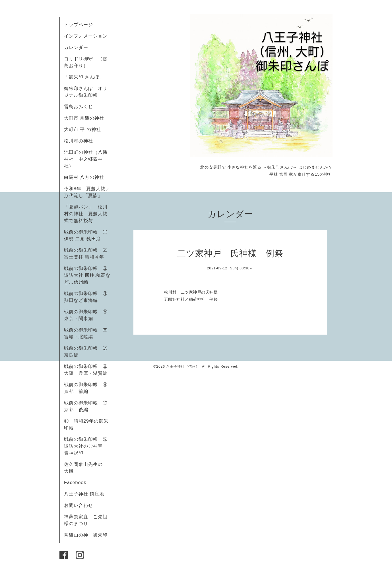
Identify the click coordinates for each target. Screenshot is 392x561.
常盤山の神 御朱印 (86, 535)
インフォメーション (86, 36)
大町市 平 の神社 (82, 129)
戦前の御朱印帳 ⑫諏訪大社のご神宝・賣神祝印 (86, 446)
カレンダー (76, 47)
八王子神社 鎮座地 (84, 494)
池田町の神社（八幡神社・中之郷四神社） (86, 159)
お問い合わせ (79, 505)
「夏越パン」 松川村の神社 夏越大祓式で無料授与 (86, 214)
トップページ (79, 25)
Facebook (78, 483)
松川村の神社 (79, 141)
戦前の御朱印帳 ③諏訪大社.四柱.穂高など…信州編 (87, 275)
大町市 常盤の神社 (84, 118)
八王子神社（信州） (183, 367)
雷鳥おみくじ (79, 107)
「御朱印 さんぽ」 (84, 77)
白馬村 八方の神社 (84, 177)
